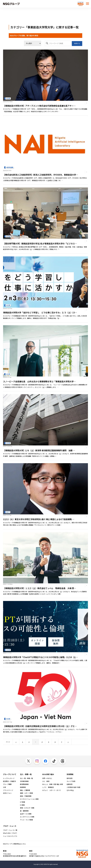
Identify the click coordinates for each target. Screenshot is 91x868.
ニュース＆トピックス (10, 836)
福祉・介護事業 (25, 790)
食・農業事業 (24, 811)
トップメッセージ (9, 778)
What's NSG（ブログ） (10, 833)
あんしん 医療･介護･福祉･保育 (53, 784)
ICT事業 (23, 802)
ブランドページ (8, 790)
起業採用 (70, 784)
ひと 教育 (46, 781)
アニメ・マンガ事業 (26, 820)
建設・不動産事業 (26, 796)
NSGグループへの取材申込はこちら (14, 844)
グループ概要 (7, 784)
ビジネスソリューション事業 (29, 799)
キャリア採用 (71, 781)
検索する (77, 43)
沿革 (5, 787)
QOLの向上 (70, 790)
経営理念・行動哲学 (9, 781)
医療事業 (23, 787)
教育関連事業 (24, 784)
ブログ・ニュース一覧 (10, 830)
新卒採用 (70, 778)
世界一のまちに (47, 778)
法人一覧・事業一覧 (26, 778)
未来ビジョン (7, 793)
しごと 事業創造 (48, 787)
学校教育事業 (24, 781)
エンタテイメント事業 (27, 817)
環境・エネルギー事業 (27, 808)
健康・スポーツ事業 (26, 793)
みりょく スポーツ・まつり (52, 790)
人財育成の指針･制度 (73, 787)
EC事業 (22, 805)
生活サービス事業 (26, 814)
